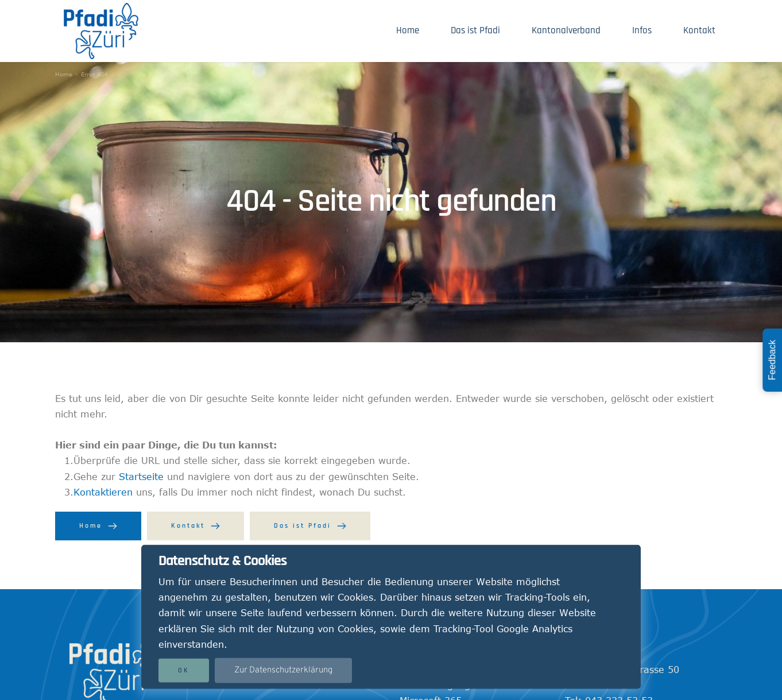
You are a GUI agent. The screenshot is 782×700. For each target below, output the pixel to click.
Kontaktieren (103, 492)
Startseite (141, 477)
